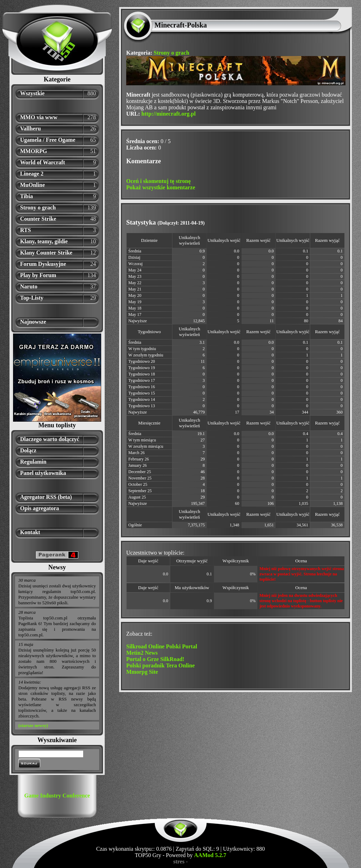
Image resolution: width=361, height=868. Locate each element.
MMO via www (39, 117)
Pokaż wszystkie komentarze (161, 187)
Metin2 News (142, 653)
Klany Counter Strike (46, 253)
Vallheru (30, 129)
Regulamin (33, 462)
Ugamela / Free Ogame (48, 140)
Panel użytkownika (43, 473)
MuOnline (32, 185)
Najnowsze (33, 322)
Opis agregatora (39, 508)
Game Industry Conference (57, 796)
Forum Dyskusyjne (43, 264)
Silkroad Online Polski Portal (162, 646)
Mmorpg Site (142, 672)
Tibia (26, 196)
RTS (26, 230)
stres (179, 861)
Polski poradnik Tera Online (160, 665)
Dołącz (28, 450)
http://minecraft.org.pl (169, 114)
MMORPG (33, 151)
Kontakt (30, 532)
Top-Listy (32, 298)
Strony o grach (38, 207)
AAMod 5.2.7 (210, 855)
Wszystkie (32, 93)
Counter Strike (38, 219)
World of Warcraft (42, 162)
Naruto (29, 286)
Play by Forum (38, 275)
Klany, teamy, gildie (44, 241)
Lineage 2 (32, 174)
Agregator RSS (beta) (46, 497)
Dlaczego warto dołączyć (50, 439)
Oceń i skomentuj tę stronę (158, 181)
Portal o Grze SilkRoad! (155, 659)
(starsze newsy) (33, 725)
